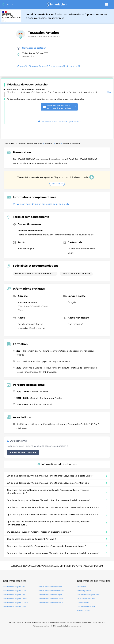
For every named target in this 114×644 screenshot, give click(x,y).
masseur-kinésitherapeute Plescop (15, 606)
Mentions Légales (15, 622)
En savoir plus (56, 18)
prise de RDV (105, 92)
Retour (10, 4)
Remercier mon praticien (23, 452)
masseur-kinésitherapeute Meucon (51, 602)
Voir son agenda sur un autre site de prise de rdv (41, 204)
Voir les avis (57, 184)
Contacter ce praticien (32, 48)
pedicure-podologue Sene (86, 606)
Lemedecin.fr (11, 143)
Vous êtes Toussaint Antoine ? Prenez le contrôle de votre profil (48, 66)
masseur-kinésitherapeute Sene (14, 587)
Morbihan (49, 143)
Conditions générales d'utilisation (35, 622)
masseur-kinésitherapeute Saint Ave (51, 591)
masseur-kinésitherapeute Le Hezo (15, 602)
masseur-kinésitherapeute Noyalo (50, 594)
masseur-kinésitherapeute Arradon (15, 598)
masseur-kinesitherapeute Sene (88, 594)
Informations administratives (57, 464)
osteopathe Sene (83, 602)
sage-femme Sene (83, 610)
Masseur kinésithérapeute (31, 143)
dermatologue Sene (84, 591)
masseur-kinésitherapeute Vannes (50, 587)
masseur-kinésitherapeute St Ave (15, 591)
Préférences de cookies (41, 626)
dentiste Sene (82, 587)
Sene (58, 143)
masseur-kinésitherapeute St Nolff (51, 598)
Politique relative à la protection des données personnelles (70, 622)
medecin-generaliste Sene (86, 598)
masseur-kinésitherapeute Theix (14, 594)
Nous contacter (98, 622)
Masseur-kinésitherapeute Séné (44, 36)
